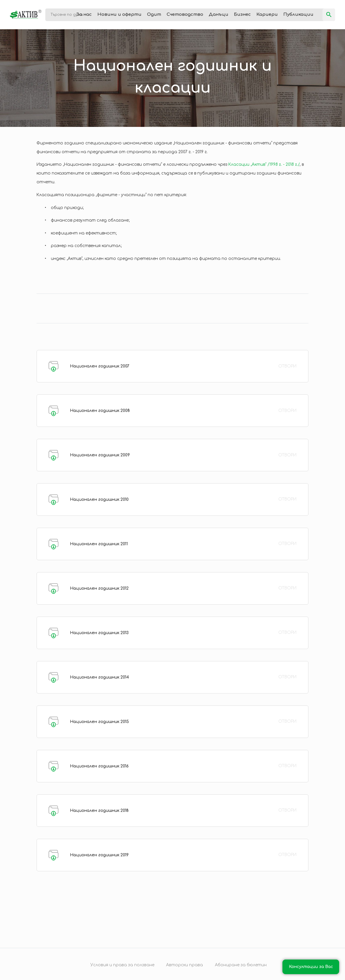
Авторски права (184, 965)
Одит (154, 14)
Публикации (298, 14)
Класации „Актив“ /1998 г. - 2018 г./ (264, 164)
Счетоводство (185, 14)
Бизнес (242, 14)
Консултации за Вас (311, 967)
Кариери (267, 14)
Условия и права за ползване (122, 965)
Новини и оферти (119, 14)
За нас (84, 14)
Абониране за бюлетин (241, 965)
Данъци (219, 14)
